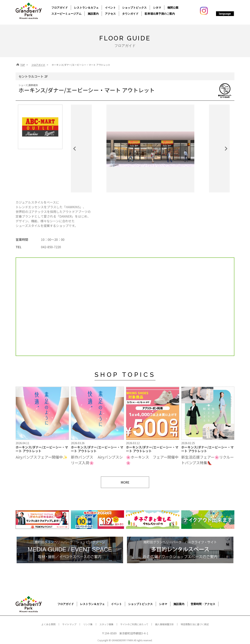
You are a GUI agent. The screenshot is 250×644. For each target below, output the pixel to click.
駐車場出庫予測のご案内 (160, 14)
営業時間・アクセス (203, 604)
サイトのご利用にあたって (134, 624)
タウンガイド (130, 14)
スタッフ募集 (106, 624)
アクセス (110, 14)
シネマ (157, 8)
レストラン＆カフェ (86, 8)
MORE (125, 482)
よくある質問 (48, 624)
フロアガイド (60, 8)
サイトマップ (69, 624)
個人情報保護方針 (164, 624)
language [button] (225, 14)
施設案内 (93, 14)
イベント (110, 8)
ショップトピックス (134, 8)
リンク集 (88, 624)
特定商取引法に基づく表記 (195, 624)
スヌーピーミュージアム (66, 14)
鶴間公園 (173, 8)
